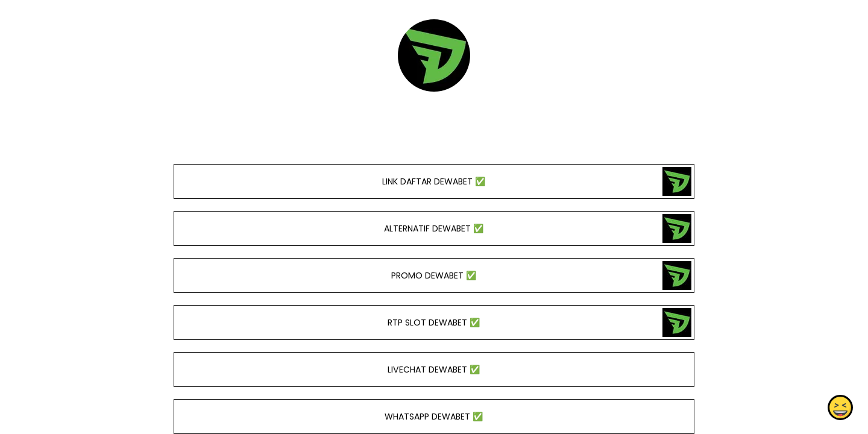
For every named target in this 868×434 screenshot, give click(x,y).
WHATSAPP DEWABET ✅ (434, 417)
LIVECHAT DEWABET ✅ (434, 370)
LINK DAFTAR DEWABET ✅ (434, 181)
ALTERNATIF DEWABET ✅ (434, 228)
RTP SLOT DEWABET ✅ (434, 322)
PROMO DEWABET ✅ (434, 275)
